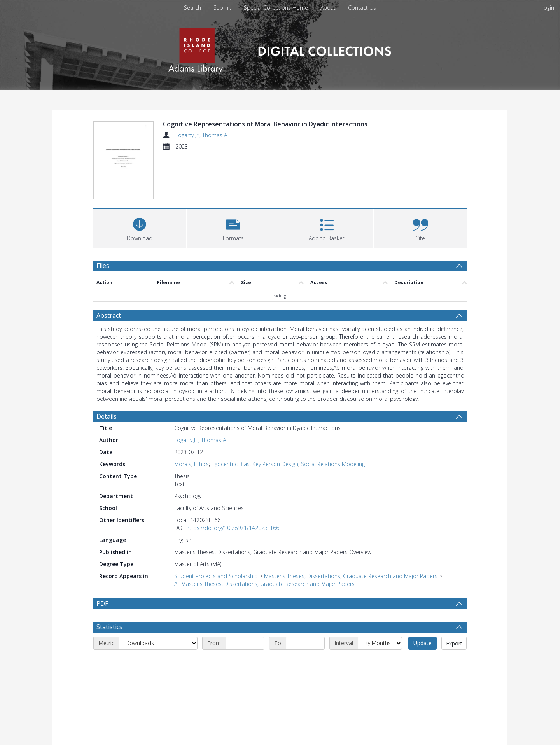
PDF (102, 604)
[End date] (305, 663)
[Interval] (380, 663)
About (328, 8)
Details (107, 417)
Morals (183, 465)
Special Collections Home (276, 8)
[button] (234, 228)
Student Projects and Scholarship (216, 577)
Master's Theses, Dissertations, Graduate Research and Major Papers (351, 577)
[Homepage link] (280, 49)
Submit (222, 8)
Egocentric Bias (231, 465)
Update (423, 662)
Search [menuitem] (192, 8)
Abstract (109, 316)
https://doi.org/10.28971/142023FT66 (233, 529)
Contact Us (362, 8)
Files (103, 266)
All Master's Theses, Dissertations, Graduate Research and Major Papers (264, 585)
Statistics (109, 646)
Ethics (201, 465)
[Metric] (158, 663)
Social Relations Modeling (333, 465)
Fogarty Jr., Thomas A (201, 135)
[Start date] (245, 663)
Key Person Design (275, 465)
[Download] (140, 228)
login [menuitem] (548, 8)
